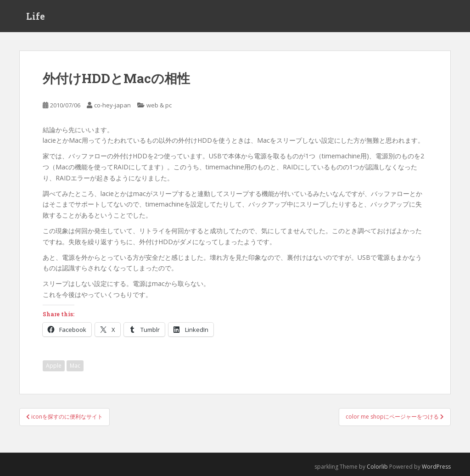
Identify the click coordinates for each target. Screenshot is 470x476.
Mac (75, 366)
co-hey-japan (112, 105)
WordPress (436, 467)
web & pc (159, 105)
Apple (54, 366)
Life (36, 16)
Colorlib (377, 467)
